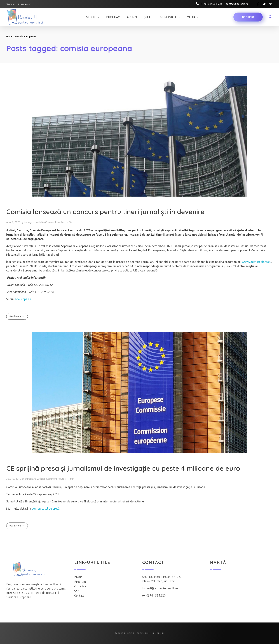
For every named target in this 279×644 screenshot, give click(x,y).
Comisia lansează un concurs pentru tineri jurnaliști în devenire (105, 212)
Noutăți (61, 222)
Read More (15, 316)
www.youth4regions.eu (257, 262)
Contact (79, 596)
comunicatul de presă (46, 509)
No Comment (49, 222)
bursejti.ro (30, 222)
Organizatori (82, 586)
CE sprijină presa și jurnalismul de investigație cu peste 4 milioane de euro (123, 468)
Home (9, 36)
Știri (71, 222)
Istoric (78, 577)
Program (80, 582)
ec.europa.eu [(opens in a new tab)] (23, 299)
